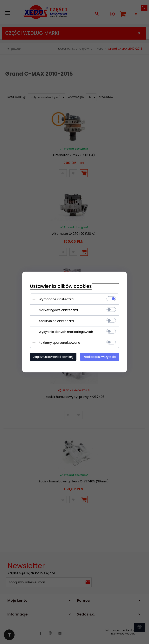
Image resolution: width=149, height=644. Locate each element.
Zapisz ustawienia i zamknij (53, 357)
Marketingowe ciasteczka (58, 310)
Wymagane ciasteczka (56, 299)
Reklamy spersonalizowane (59, 343)
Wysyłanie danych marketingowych (66, 332)
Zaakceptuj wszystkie (100, 357)
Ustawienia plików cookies (61, 286)
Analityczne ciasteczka (56, 321)
